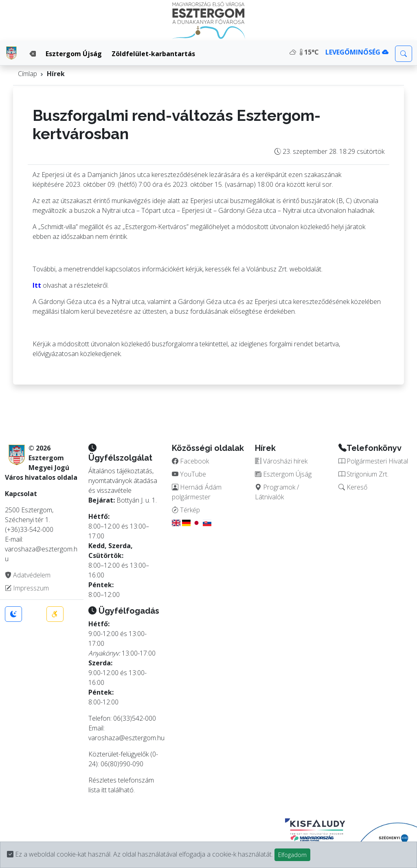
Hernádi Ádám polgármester (197, 492)
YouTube (189, 474)
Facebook (190, 461)
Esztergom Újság (74, 54)
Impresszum (27, 588)
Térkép (186, 510)
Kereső (353, 487)
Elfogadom (292, 855)
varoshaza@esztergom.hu (126, 738)
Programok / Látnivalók (277, 492)
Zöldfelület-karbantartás (153, 54)
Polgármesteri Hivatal (373, 461)
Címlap (27, 74)
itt (104, 790)
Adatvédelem (28, 575)
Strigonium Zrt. (363, 474)
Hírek (56, 74)
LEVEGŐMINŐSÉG (357, 52)
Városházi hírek (281, 461)
